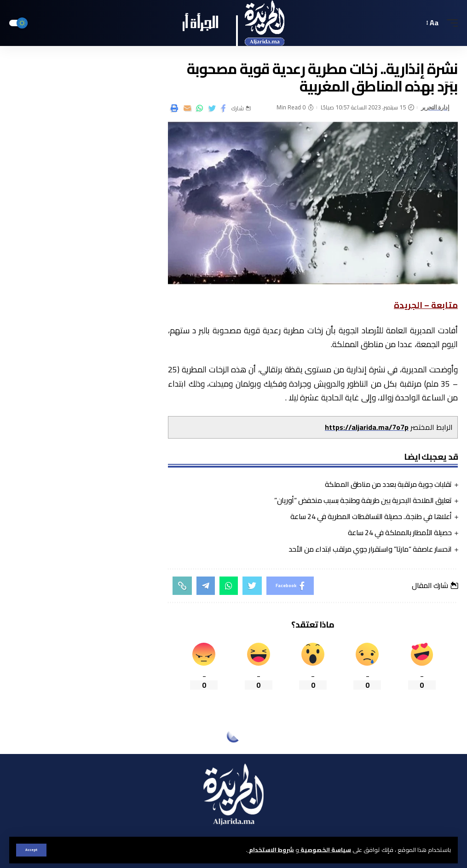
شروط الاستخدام (271, 850)
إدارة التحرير (435, 107)
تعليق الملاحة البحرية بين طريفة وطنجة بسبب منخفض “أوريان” (363, 500)
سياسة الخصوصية (325, 850)
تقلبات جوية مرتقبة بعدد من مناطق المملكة (388, 484)
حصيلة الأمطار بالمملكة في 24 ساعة (400, 532)
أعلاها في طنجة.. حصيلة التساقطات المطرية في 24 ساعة (371, 516)
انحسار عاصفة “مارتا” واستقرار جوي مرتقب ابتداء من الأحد (370, 549)
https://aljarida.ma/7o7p (367, 427)
